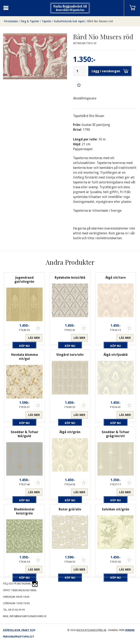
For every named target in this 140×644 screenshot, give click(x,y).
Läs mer (34, 338)
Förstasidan (11, 21)
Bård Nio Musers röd (100, 21)
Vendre (130, 630)
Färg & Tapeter (30, 21)
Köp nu (16, 338)
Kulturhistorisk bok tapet (69, 21)
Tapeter (46, 21)
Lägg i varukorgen (110, 71)
